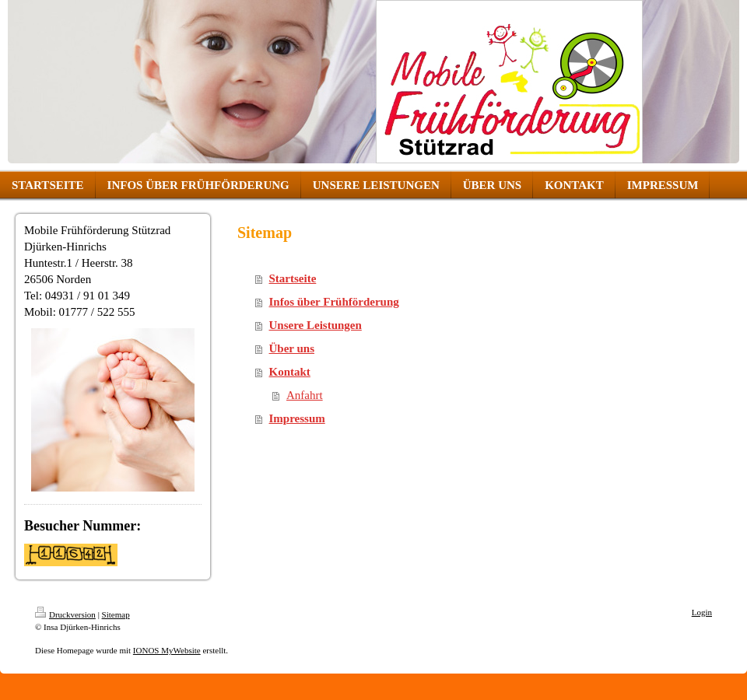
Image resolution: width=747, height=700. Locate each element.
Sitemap (116, 614)
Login (702, 612)
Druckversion (65, 614)
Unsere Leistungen (316, 325)
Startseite (293, 278)
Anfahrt (305, 395)
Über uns (292, 348)
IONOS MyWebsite (167, 650)
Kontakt (290, 372)
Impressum (297, 418)
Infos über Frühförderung (334, 302)
